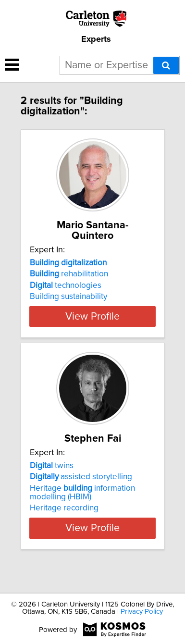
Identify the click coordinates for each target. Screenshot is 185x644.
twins (52, 485)
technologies (66, 285)
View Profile (92, 325)
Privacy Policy (142, 612)
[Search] (166, 65)
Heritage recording (64, 527)
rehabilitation (69, 274)
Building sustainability (68, 297)
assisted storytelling (81, 496)
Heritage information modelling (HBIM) (82, 512)
